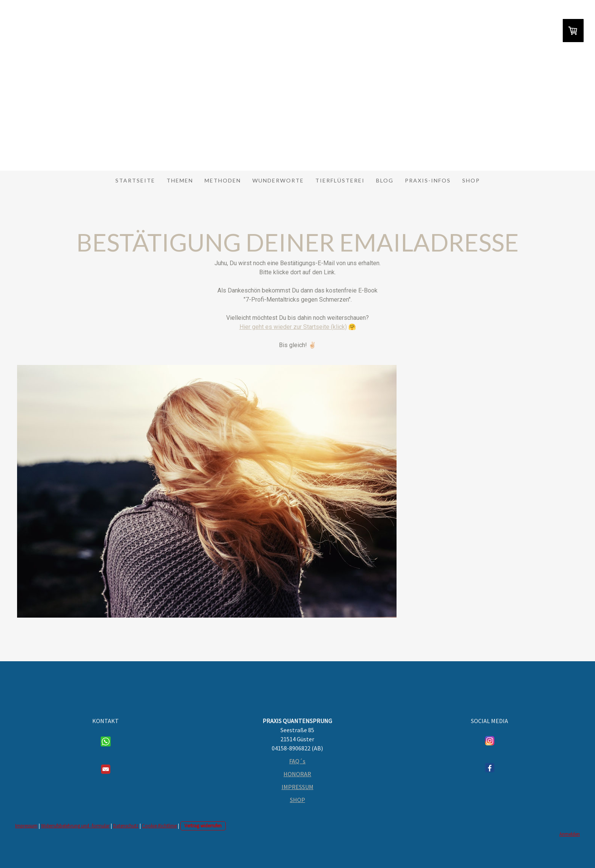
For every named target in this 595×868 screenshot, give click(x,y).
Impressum (26, 826)
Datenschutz (126, 826)
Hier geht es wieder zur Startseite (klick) (293, 327)
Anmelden (570, 834)
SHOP (297, 800)
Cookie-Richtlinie (159, 826)
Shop (471, 180)
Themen (180, 180)
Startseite (135, 180)
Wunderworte (278, 180)
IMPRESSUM (297, 787)
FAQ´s (297, 761)
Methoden (223, 180)
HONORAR (297, 774)
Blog (385, 180)
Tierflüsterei (340, 180)
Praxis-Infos (428, 180)
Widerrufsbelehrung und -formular (75, 826)
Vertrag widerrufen (203, 826)
